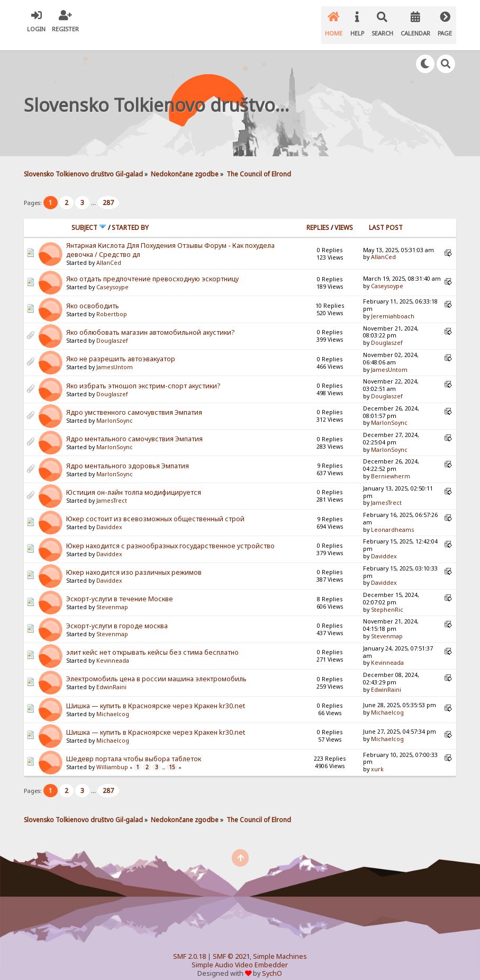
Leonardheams (392, 519)
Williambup (112, 756)
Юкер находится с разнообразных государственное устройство (170, 535)
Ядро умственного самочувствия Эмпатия (134, 401)
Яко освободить (93, 295)
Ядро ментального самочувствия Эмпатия (134, 428)
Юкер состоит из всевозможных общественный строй (155, 508)
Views (344, 216)
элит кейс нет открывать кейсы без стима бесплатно (152, 641)
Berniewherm (391, 465)
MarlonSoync (115, 409)
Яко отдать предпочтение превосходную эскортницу (152, 268)
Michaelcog (113, 702)
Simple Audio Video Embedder (240, 954)
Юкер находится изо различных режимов (134, 561)
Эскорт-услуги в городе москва (117, 615)
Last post (386, 216)
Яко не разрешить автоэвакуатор (121, 348)
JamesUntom (115, 356)
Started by (130, 216)
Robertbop (112, 303)
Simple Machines (280, 945)
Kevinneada (113, 649)
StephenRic (387, 599)
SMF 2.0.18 (189, 945)
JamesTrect (112, 489)
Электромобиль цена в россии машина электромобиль (156, 668)
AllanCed (109, 252)
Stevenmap (112, 596)
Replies (318, 216)
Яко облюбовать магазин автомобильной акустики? (150, 321)
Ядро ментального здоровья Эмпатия (128, 455)
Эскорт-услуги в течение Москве (120, 588)
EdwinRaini (111, 676)
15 (172, 756)
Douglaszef (112, 329)
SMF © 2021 (231, 945)
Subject (89, 216)
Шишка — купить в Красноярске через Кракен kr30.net (156, 694)
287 (108, 191)
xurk (377, 758)
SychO (272, 962)
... (94, 191)
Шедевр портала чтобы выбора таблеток (134, 748)
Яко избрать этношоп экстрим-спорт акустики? (143, 375)
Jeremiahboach (393, 305)
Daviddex (109, 516)
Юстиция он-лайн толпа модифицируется (134, 481)
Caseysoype (112, 276)
